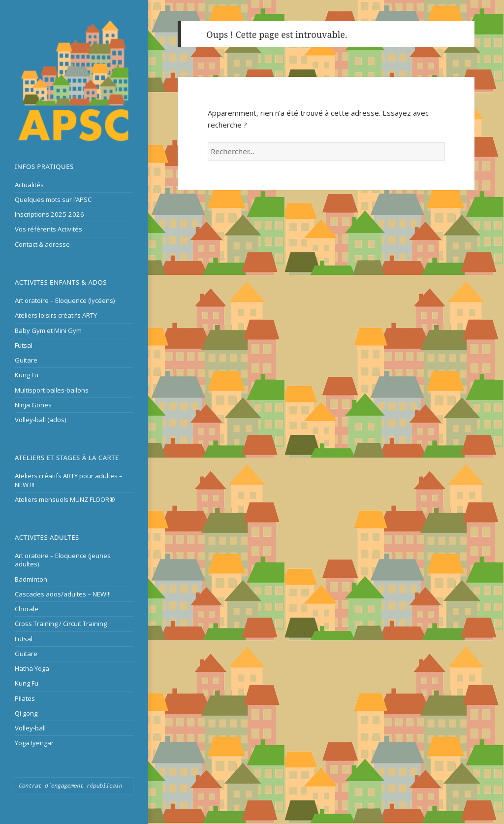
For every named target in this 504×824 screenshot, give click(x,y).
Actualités (29, 185)
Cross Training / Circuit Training (61, 624)
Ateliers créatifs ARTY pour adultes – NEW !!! (69, 480)
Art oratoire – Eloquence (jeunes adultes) (63, 560)
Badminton (31, 579)
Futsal (24, 345)
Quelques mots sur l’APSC (53, 199)
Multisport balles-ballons (52, 390)
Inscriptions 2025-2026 (49, 214)
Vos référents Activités (48, 229)
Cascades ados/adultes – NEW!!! (63, 594)
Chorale (27, 609)
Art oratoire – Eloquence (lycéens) (65, 300)
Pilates (25, 698)
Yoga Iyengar (34, 743)
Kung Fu (27, 375)
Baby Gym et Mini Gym (48, 330)
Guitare (26, 360)
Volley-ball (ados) (41, 420)
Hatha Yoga (32, 668)
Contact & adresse (42, 244)
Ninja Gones (33, 405)
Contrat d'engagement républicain (70, 785)
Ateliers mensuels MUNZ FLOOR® (65, 499)
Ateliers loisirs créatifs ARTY (56, 315)
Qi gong (26, 713)
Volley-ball (30, 728)
